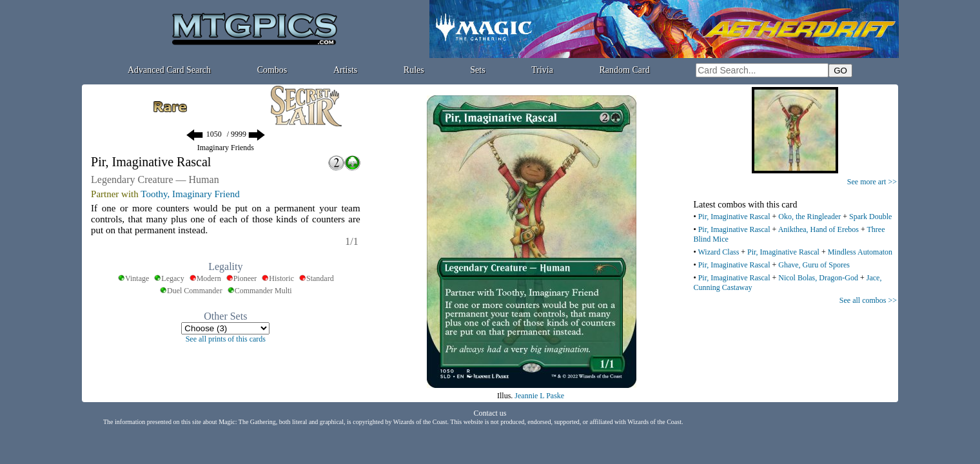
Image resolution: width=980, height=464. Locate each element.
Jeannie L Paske (539, 396)
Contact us (490, 413)
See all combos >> (868, 300)
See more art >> (872, 182)
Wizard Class (718, 252)
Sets (477, 70)
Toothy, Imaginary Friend (190, 194)
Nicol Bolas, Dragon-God (818, 278)
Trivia (542, 70)
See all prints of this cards (226, 339)
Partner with (115, 194)
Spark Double (870, 217)
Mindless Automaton (860, 252)
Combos (272, 70)
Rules (414, 70)
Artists (345, 70)
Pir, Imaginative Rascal (734, 217)
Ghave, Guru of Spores (814, 265)
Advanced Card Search (169, 70)
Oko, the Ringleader (809, 217)
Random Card (625, 70)
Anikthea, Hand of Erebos (818, 229)
